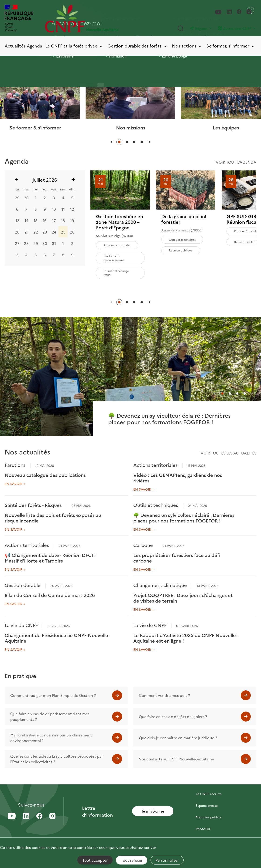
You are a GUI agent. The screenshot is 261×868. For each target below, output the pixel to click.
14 (26, 220)
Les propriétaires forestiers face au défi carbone (177, 558)
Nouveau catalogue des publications (45, 475)
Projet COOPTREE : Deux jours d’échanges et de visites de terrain (183, 598)
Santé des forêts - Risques (33, 505)
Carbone (143, 545)
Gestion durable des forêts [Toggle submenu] (137, 46)
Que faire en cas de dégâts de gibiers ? (173, 716)
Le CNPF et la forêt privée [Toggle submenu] (74, 46)
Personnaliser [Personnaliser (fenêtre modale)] (167, 860)
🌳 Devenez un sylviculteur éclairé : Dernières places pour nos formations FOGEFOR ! (184, 518)
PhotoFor (203, 829)
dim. (72, 189)
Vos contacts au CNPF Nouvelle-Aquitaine (176, 759)
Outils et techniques (182, 239)
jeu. (45, 189)
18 (63, 220)
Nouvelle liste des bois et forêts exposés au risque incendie (53, 518)
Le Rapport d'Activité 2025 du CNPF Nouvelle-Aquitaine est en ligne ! (185, 638)
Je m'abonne (153, 811)
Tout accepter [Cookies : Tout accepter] (95, 860)
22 (36, 232)
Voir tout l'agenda (236, 162)
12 (72, 209)
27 (17, 243)
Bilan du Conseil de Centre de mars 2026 (50, 595)
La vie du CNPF (21, 625)
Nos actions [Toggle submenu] (187, 46)
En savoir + (15, 484)
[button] (112, 142)
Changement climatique (160, 585)
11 (63, 209)
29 (17, 197)
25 (63, 232)
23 (45, 232)
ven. (54, 189)
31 (54, 243)
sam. (63, 189)
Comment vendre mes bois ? (164, 695)
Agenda (34, 46)
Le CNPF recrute (209, 794)
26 (72, 232)
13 (17, 220)
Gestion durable (23, 585)
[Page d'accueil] (88, 19)
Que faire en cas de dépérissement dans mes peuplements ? (50, 716)
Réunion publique (181, 250)
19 (72, 220)
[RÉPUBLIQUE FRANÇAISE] (19, 19)
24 (54, 232)
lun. (17, 189)
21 (26, 232)
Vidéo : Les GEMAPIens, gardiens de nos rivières (178, 478)
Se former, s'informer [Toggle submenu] (231, 46)
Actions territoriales (117, 245)
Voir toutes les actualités (228, 453)
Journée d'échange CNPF (116, 273)
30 (26, 197)
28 (26, 243)
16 (45, 220)
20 (17, 232)
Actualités (15, 46)
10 (54, 209)
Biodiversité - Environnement (114, 258)
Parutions (15, 465)
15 (36, 220)
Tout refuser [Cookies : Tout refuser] (132, 860)
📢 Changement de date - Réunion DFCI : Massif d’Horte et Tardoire (50, 558)
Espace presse (207, 805)
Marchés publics (208, 817)
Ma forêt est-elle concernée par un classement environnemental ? (51, 738)
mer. (36, 189)
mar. (26, 189)
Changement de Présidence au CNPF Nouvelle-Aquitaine (57, 638)
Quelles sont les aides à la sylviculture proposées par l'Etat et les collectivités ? (57, 759)
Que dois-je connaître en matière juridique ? (178, 738)
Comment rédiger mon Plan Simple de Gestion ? (53, 695)
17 (54, 220)
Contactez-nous (208, 782)
